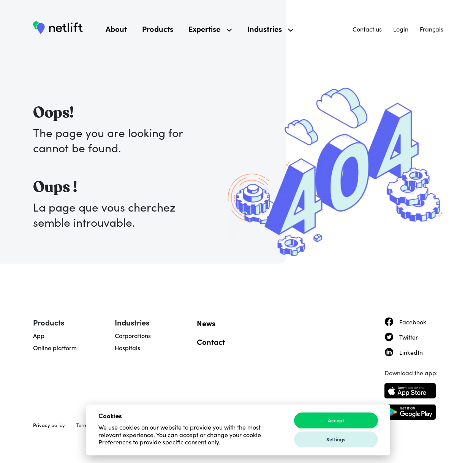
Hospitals (127, 348)
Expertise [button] (210, 28)
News (206, 323)
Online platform (55, 348)
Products (158, 28)
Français (432, 29)
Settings (336, 439)
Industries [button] (270, 28)
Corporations (133, 335)
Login (401, 29)
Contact (211, 341)
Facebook (413, 322)
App (39, 335)
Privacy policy (49, 425)
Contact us (367, 29)
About (116, 28)
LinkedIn (411, 352)
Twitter (409, 337)
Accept (336, 420)
